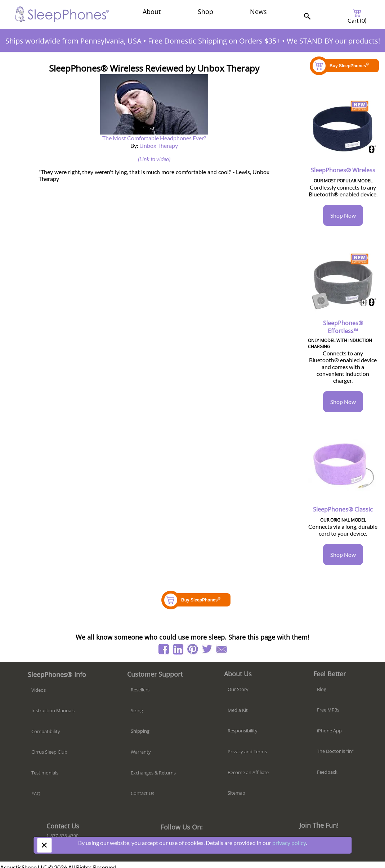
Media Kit (238, 710)
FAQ (36, 794)
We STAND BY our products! (333, 41)
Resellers (140, 690)
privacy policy (289, 843)
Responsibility (243, 731)
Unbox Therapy (159, 146)
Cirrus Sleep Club (49, 752)
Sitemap (236, 793)
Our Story (238, 689)
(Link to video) (154, 159)
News (258, 12)
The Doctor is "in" (335, 751)
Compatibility (46, 731)
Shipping (140, 731)
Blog (322, 689)
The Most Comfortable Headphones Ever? (154, 138)
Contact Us (142, 793)
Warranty (141, 752)
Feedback (327, 772)
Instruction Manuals (53, 710)
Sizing (137, 710)
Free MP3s (328, 710)
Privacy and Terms (247, 751)
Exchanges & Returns (153, 773)
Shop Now (343, 215)
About (152, 12)
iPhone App (329, 731)
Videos (39, 690)
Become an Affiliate (248, 772)
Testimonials (45, 773)
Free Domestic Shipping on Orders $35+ (214, 41)
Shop (205, 12)
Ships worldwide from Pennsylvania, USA (73, 41)
